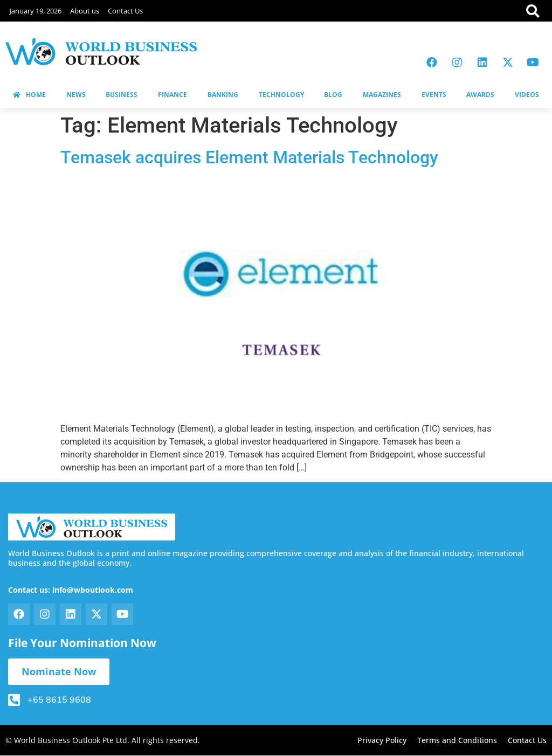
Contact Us (125, 11)
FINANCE (172, 95)
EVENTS (434, 95)
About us (85, 11)
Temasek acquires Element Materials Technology (249, 157)
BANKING (223, 95)
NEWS (76, 95)
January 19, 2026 (36, 11)
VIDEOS (527, 95)
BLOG (333, 95)
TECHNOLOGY (281, 95)
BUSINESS (122, 95)
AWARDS (480, 95)
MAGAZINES (382, 95)
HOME (29, 95)
